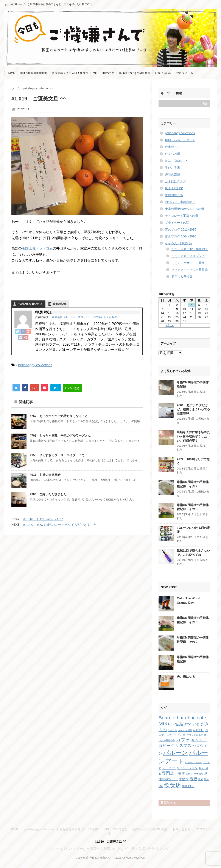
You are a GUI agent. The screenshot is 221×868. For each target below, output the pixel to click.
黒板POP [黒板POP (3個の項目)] (188, 786)
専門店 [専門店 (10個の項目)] (168, 773)
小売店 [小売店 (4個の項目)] (180, 773)
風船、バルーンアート (180, 140)
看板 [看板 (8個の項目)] (193, 779)
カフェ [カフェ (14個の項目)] (183, 740)
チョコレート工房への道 (182, 216)
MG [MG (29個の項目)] (163, 724)
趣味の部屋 (173, 174)
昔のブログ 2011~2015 (181, 229)
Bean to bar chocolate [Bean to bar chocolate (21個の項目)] (182, 718)
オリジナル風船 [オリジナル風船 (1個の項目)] (195, 735)
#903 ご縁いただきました (48, 494)
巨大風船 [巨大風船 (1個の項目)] (199, 774)
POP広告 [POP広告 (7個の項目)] (176, 724)
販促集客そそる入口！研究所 (70, 73)
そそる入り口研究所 (179, 243)
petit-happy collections (33, 73)
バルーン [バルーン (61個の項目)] (175, 753)
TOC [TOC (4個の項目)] (188, 724)
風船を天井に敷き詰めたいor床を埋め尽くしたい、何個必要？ (193, 436)
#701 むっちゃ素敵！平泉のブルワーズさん (60, 436)
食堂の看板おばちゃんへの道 (185, 209)
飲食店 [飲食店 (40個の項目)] (173, 785)
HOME (11, 73)
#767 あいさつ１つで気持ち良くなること (59, 416)
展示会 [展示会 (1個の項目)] (189, 774)
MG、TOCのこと (104, 73)
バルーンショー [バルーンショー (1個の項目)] (193, 762)
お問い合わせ (163, 73)
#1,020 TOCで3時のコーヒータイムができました (60, 525)
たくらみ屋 (173, 154)
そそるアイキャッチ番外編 (190, 270)
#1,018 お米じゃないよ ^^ (43, 519)
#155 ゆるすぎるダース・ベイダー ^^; (57, 455)
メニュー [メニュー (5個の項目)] (169, 768)
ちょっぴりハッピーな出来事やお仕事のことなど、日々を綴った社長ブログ (110, 849)
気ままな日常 (174, 188)
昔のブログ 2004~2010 (181, 236)
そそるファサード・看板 (188, 263)
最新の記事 (60, 304)
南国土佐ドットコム (37, 248)
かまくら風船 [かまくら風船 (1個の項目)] (185, 730)
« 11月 (170, 325)
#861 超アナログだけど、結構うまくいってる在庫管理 (193, 409)
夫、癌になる (186, 677)
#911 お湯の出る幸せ (45, 475)
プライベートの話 (177, 223)
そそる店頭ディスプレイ (188, 256)
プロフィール (185, 73)
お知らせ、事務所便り (180, 202)
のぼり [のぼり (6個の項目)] (199, 730)
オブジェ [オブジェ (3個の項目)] (179, 735)
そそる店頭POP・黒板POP (190, 249)
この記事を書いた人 (30, 304)
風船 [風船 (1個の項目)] (201, 779)
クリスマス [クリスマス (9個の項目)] (181, 746)
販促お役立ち (174, 195)
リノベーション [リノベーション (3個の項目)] (187, 768)
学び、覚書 (173, 168)
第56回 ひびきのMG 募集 (135, 73)
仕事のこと (173, 147)
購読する (168, 803)
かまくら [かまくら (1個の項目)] (172, 730)
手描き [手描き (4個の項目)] (184, 779)
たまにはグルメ (176, 181)
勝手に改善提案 (182, 277)
